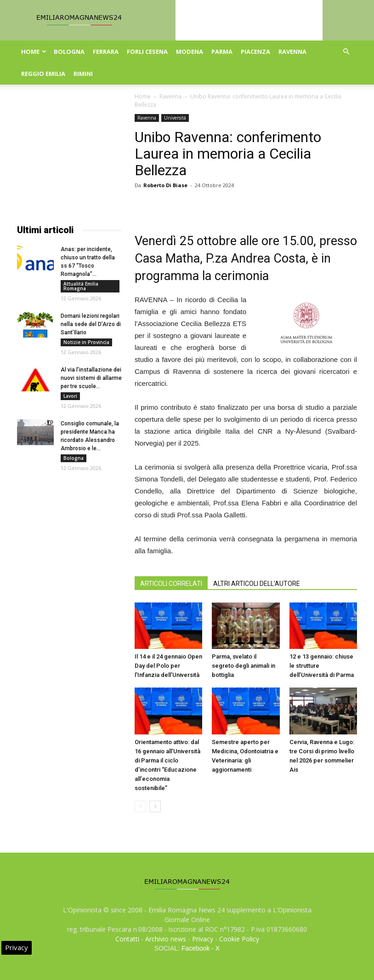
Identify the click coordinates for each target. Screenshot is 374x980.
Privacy (203, 939)
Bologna (69, 52)
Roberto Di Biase (165, 185)
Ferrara (106, 52)
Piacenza (255, 52)
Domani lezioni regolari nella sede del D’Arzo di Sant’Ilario (91, 324)
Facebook (195, 948)
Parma (222, 52)
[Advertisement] (69, 160)
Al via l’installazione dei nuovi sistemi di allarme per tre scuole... (91, 378)
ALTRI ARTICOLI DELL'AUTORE (257, 584)
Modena (190, 52)
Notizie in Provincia (86, 342)
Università (175, 118)
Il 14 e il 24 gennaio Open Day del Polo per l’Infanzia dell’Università (168, 666)
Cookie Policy (239, 939)
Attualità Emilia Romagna (81, 286)
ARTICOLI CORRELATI (171, 584)
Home (34, 52)
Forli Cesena (147, 52)
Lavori (70, 396)
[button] (346, 52)
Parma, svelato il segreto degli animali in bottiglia (244, 666)
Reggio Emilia (43, 74)
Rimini (83, 74)
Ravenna (292, 52)
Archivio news (166, 939)
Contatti (127, 939)
